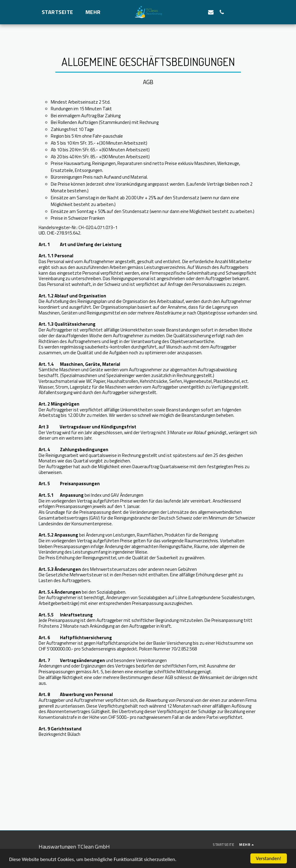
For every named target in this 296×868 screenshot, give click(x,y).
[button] (200, 12)
